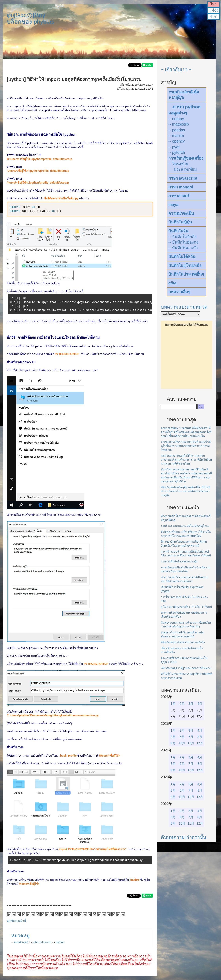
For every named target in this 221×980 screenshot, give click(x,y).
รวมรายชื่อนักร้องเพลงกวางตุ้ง (179, 561)
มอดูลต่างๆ (178, 113)
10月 (182, 743)
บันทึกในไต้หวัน (182, 257)
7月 (191, 737)
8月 (200, 737)
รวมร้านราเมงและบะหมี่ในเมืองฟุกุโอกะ (185, 526)
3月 (191, 704)
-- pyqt (174, 147)
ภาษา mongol (181, 187)
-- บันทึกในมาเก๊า (183, 248)
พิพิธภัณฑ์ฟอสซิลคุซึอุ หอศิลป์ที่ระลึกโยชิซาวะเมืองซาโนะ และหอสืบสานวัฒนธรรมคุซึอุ (185, 491)
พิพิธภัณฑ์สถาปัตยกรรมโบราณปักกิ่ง (183, 642)
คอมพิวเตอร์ (21, 942)
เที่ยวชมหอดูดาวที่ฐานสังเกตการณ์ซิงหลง (186, 668)
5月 (173, 737)
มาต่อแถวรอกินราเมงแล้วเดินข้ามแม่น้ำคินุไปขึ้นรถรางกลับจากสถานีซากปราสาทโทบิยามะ (186, 446)
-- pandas (177, 130)
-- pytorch (177, 152)
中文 (214, 17)
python (60, 942)
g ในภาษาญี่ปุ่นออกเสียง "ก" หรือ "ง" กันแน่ (186, 607)
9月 (173, 743)
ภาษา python (187, 107)
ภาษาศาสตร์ (179, 196)
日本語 (214, 10)
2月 (182, 704)
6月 (182, 737)
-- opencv (177, 141)
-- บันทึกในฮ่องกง (183, 242)
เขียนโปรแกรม (42, 942)
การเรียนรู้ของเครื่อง (186, 158)
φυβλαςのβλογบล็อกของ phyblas (30, 18)
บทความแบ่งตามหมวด (184, 307)
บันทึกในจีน (178, 231)
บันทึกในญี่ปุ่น (180, 222)
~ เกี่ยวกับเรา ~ (176, 70)
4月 (200, 704)
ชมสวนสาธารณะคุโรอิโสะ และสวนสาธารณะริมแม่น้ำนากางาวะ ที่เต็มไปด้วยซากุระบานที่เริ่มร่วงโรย (186, 460)
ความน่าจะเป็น (181, 213)
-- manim (176, 136)
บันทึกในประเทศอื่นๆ (186, 274)
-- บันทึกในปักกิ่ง (182, 237)
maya (173, 205)
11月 (191, 743)
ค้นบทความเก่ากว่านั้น (184, 837)
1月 (173, 704)
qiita (172, 283)
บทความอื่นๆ (179, 292)
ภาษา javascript (183, 178)
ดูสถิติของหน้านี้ (16, 921)
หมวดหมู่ (20, 936)
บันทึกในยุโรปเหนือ (185, 266)
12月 (200, 743)
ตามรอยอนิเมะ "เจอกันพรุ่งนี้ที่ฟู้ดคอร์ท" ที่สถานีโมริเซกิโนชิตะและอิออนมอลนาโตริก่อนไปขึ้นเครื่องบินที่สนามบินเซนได (186, 432)
